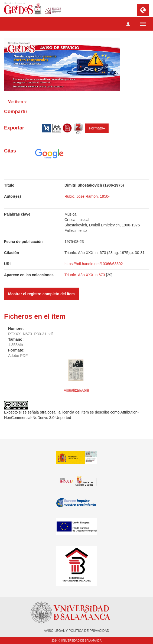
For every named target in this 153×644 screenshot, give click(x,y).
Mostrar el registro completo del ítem (41, 294)
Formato (97, 128)
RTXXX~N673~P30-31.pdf (30, 334)
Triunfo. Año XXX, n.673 (85, 275)
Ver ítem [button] (17, 102)
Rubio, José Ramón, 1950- (87, 196)
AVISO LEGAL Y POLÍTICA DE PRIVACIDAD (76, 631)
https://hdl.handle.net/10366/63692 (94, 264)
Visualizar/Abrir (77, 390)
